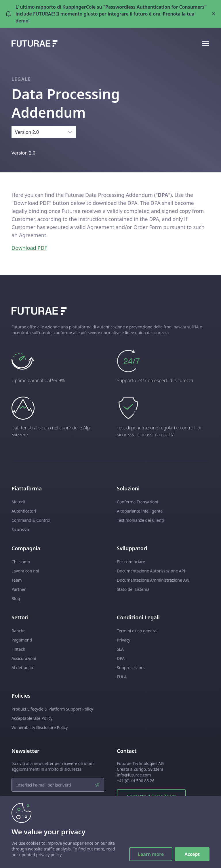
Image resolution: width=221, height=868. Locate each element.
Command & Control (31, 520)
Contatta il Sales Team (151, 796)
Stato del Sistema (133, 589)
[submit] (97, 785)
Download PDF (29, 248)
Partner (19, 589)
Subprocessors (131, 668)
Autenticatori (24, 511)
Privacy (124, 640)
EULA (122, 677)
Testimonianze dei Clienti (140, 520)
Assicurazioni (24, 658)
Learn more (151, 854)
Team (17, 580)
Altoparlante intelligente (140, 511)
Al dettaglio (22, 668)
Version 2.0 (27, 132)
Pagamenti (22, 640)
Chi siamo (21, 562)
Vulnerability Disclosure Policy (40, 727)
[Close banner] (214, 14)
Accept (192, 854)
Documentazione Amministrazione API (153, 580)
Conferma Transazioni (138, 502)
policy (67, 804)
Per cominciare (131, 562)
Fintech (18, 649)
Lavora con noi (25, 571)
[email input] (58, 785)
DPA (121, 658)
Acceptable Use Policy (32, 718)
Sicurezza (20, 529)
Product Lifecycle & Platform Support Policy (52, 709)
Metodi (18, 502)
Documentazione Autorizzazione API (151, 571)
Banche (19, 631)
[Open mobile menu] (205, 43)
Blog (16, 598)
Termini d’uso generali (138, 631)
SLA (120, 649)
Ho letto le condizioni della (45, 804)
